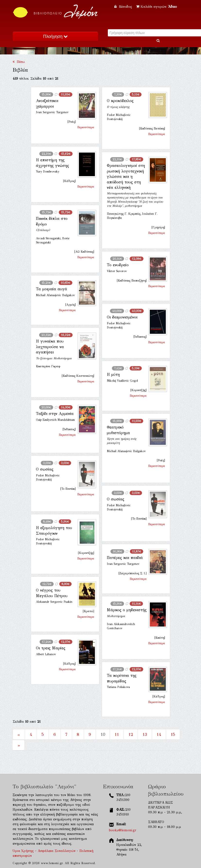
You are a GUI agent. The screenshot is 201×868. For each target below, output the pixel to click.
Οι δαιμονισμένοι (122, 317)
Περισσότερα (86, 127)
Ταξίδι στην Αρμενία (55, 414)
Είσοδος (124, 7)
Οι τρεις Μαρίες (51, 648)
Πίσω (19, 62)
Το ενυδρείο (118, 265)
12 (131, 734)
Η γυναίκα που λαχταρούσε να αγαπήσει (50, 347)
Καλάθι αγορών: (157, 7)
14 (159, 734)
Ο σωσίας (45, 469)
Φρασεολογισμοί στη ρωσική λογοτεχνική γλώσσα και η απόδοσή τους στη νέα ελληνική (126, 176)
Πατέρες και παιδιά (125, 558)
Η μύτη (113, 374)
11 (117, 734)
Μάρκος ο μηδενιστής (127, 610)
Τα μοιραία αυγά (51, 289)
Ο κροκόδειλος (120, 101)
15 (173, 734)
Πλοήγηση (55, 36)
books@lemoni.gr (123, 830)
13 (145, 734)
